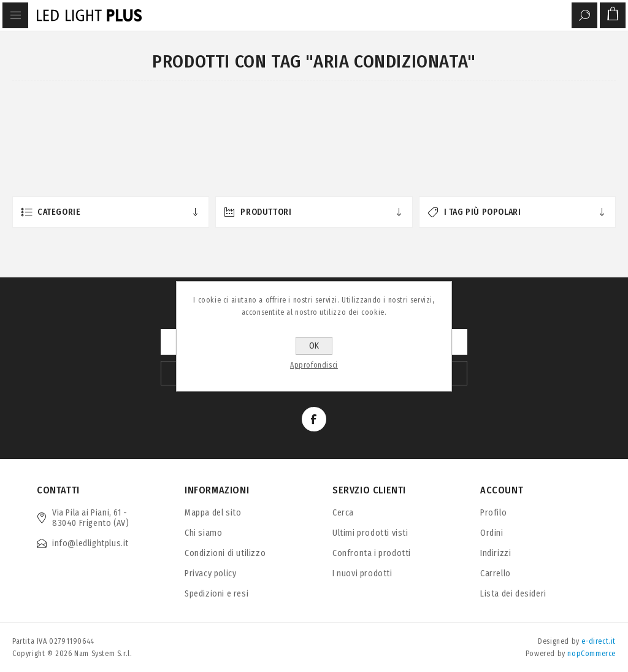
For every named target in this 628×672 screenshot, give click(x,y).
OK (314, 346)
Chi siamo (203, 533)
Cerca (343, 513)
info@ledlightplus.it (90, 543)
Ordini (492, 533)
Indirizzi (496, 553)
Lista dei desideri (513, 594)
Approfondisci (314, 365)
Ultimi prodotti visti (370, 533)
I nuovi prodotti (362, 574)
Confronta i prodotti (372, 553)
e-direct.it (599, 641)
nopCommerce (592, 654)
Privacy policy (210, 574)
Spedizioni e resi (216, 594)
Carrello (496, 574)
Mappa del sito (213, 513)
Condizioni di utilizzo (225, 553)
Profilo (493, 513)
